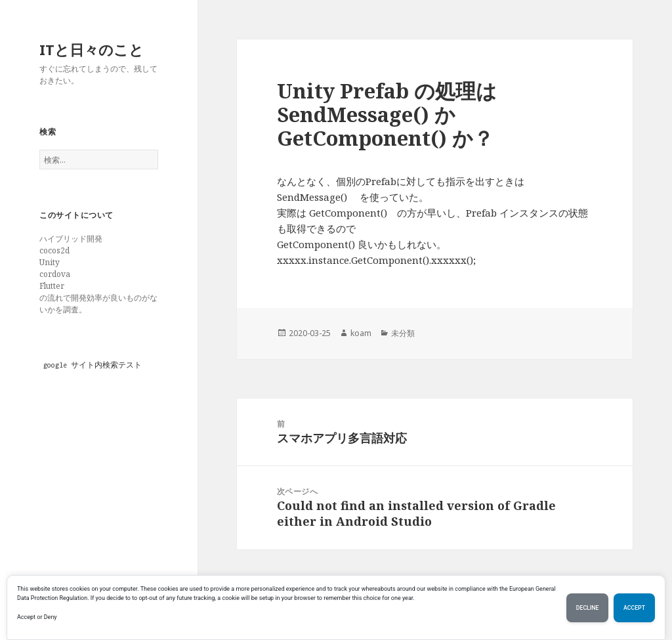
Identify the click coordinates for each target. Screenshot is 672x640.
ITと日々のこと (92, 49)
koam (361, 333)
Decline (588, 608)
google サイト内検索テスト (93, 365)
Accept (634, 608)
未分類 (403, 333)
